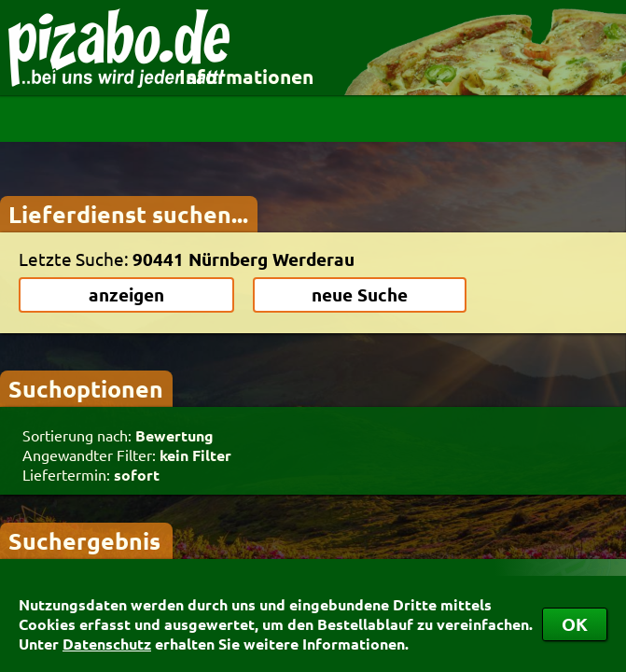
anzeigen (126, 294)
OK (575, 624)
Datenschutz (107, 644)
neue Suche (360, 294)
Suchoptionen (86, 388)
